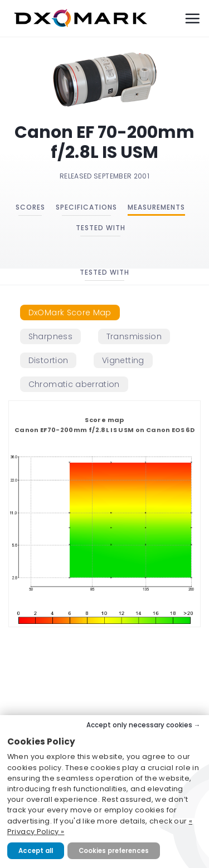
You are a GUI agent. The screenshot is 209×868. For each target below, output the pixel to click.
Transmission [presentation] (134, 336)
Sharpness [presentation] (50, 336)
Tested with (101, 228)
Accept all (36, 851)
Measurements (156, 207)
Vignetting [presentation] (123, 360)
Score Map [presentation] (70, 313)
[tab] (70, 313)
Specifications (86, 207)
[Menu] (192, 18)
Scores (30, 207)
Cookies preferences (114, 851)
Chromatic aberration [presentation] (74, 384)
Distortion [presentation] (48, 360)
